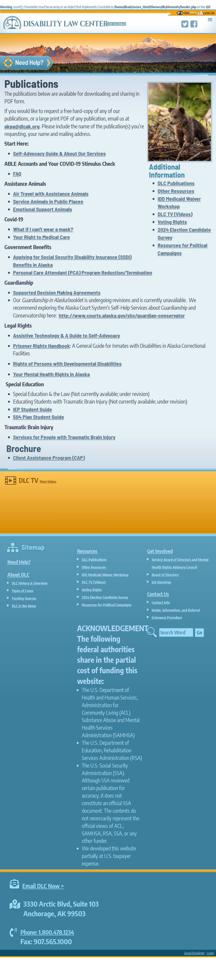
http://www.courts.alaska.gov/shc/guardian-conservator (122, 315)
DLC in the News (30, 605)
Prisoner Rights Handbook (42, 346)
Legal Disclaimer (194, 976)
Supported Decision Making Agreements (57, 292)
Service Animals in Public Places (48, 201)
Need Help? (25, 561)
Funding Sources (30, 598)
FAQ (17, 173)
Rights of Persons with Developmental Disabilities (67, 363)
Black (186, 13)
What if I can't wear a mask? (43, 229)
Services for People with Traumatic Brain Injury (64, 437)
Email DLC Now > (47, 908)
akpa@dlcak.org (22, 126)
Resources (93, 550)
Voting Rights (172, 222)
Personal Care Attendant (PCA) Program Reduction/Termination (83, 272)
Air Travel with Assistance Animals (51, 193)
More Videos (48, 481)
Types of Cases (28, 590)
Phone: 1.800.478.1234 (52, 954)
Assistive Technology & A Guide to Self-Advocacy (67, 335)
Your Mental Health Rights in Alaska (51, 374)
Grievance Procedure (174, 632)
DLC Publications (176, 183)
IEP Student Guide (33, 409)
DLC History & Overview (39, 582)
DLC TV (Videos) (175, 214)
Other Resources (176, 191)
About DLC (24, 573)
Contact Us (164, 600)
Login (210, 976)
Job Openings (166, 589)
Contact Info (165, 609)
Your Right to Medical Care (42, 237)
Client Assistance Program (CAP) (49, 457)
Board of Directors (172, 581)
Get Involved (167, 550)
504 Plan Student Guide (39, 417)
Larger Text (206, 13)
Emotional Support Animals (43, 209)
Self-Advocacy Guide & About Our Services (59, 153)
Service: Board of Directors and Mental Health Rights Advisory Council (181, 566)
